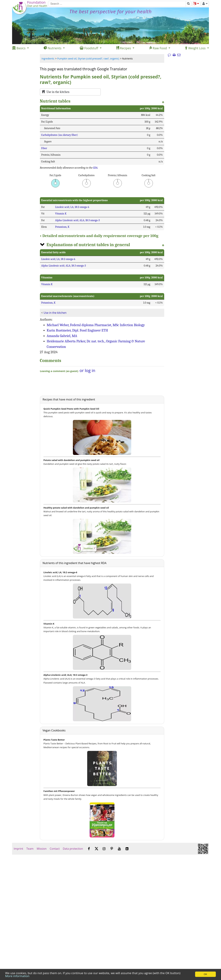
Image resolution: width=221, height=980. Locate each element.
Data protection (73, 849)
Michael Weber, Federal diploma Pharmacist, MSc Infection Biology (96, 325)
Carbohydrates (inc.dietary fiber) (60, 135)
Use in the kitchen (55, 313)
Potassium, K (62, 227)
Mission (42, 849)
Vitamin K (61, 214)
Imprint (18, 849)
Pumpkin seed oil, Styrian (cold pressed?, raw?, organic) (88, 59)
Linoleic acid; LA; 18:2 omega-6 (72, 207)
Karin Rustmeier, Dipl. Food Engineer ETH (77, 330)
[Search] (117, 4)
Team (30, 849)
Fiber (44, 148)
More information (17, 976)
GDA (95, 168)
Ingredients (48, 59)
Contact (55, 849)
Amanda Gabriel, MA (62, 336)
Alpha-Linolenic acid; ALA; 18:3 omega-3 (77, 220)
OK (205, 974)
